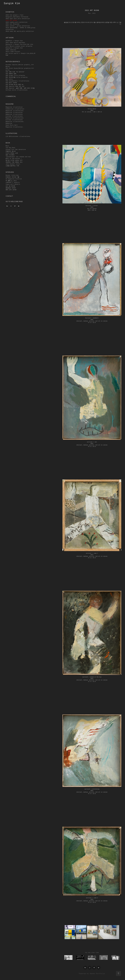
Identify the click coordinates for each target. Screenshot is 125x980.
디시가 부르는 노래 (12, 153)
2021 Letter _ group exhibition (18, 26)
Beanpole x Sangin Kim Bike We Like (19, 44)
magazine (10, 104)
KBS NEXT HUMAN (11, 83)
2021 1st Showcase (12, 24)
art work (10, 38)
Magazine (9, 123)
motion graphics (13, 62)
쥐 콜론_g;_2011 (11, 180)
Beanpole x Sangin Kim (14, 48)
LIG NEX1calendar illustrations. (18, 136)
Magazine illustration (14, 107)
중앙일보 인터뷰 (11, 188)
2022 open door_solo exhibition (18, 18)
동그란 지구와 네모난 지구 (14, 160)
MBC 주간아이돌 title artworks (17, 77)
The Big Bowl (10, 148)
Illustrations (11, 133)
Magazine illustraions (14, 114)
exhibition (10, 12)
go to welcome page (14, 201)
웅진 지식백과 (10, 155)
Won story (9, 79)
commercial (11, 96)
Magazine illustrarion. (15, 127)
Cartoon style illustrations (17, 90)
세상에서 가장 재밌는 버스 (14, 162)
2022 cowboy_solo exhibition (17, 22)
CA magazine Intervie (14, 179)
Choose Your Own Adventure (16, 149)
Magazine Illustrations (15, 118)
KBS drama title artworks (15, 75)
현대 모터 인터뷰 (11, 190)
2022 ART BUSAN (11, 20)
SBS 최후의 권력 (11, 74)
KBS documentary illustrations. (18, 81)
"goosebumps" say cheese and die (18, 157)
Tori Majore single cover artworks (19, 46)
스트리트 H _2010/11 (13, 182)
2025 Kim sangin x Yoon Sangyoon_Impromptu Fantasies (17, 16)
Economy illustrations (14, 120)
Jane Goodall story (13, 164)
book (8, 143)
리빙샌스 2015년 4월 (12, 177)
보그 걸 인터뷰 (10, 186)
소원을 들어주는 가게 (12, 166)
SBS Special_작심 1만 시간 (15, 86)
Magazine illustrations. (15, 121)
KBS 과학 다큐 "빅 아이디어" (15, 72)
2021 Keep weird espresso (15, 42)
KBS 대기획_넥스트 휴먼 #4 (15, 84)
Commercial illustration (15, 109)
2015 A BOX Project (13, 51)
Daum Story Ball (12, 125)
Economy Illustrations (14, 116)
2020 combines (11, 50)
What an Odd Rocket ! (14, 158)
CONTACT (9, 196)
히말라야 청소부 (11, 151)
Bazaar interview (12, 175)
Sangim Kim (12, 3)
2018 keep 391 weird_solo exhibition (20, 31)
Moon (7, 146)
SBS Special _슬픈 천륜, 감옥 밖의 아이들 (20, 88)
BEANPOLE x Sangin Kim (14, 41)
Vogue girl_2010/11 (13, 184)
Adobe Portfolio (97, 973)
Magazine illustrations (15, 111)
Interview (10, 172)
